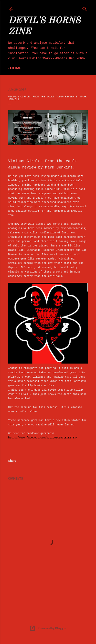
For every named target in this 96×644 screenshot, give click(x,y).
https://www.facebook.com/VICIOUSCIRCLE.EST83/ (43, 438)
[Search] (85, 8)
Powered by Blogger (48, 628)
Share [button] (12, 461)
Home (16, 68)
